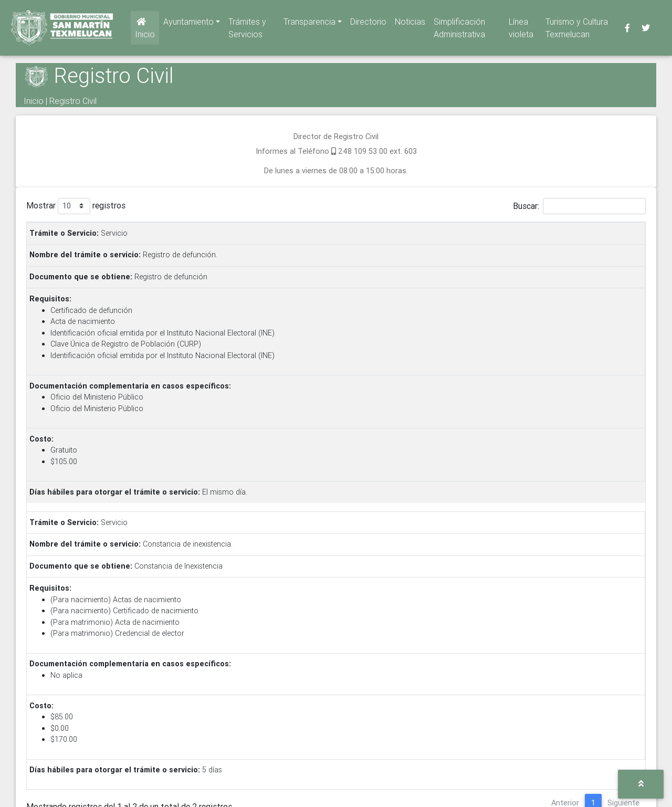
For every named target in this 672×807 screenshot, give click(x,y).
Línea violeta (521, 30)
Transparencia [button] (309, 24)
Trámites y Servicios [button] (247, 30)
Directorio (368, 24)
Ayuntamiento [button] (188, 24)
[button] (641, 784)
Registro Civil (73, 101)
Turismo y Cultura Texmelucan (577, 30)
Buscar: (579, 206)
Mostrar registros (76, 206)
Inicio (145, 30)
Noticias (410, 24)
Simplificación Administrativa (459, 30)
